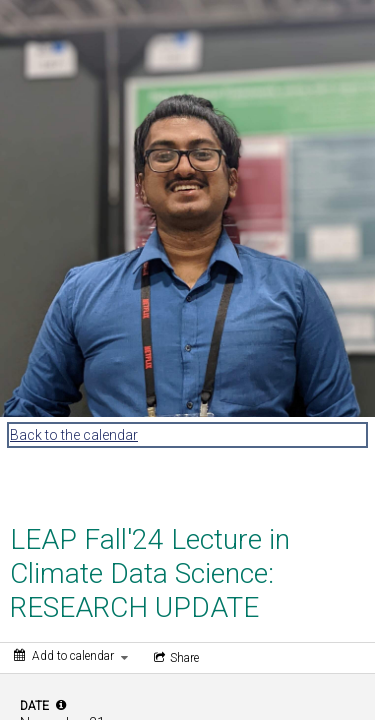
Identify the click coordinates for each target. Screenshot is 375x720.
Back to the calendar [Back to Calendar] (74, 435)
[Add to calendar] (71, 656)
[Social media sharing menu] (174, 658)
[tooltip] (61, 705)
